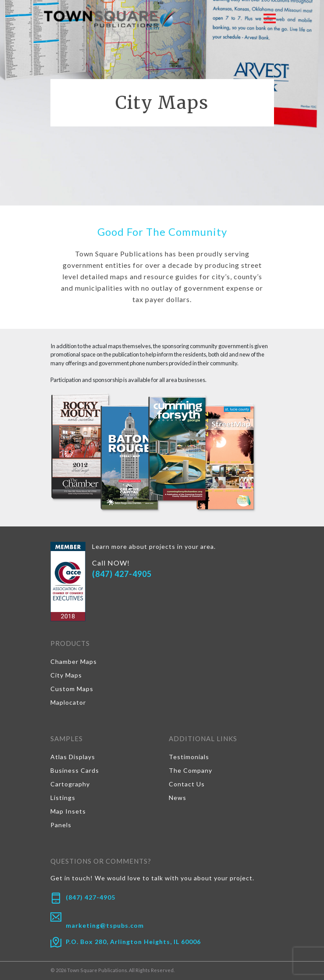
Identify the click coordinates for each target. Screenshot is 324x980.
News (178, 798)
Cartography (70, 784)
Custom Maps (72, 689)
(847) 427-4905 (122, 574)
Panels (61, 825)
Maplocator (68, 702)
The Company (190, 770)
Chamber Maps (74, 661)
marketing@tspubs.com (105, 925)
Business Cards (75, 770)
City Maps (66, 675)
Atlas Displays (73, 757)
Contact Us (187, 784)
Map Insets (68, 811)
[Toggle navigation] (269, 18)
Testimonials (189, 757)
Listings (63, 798)
